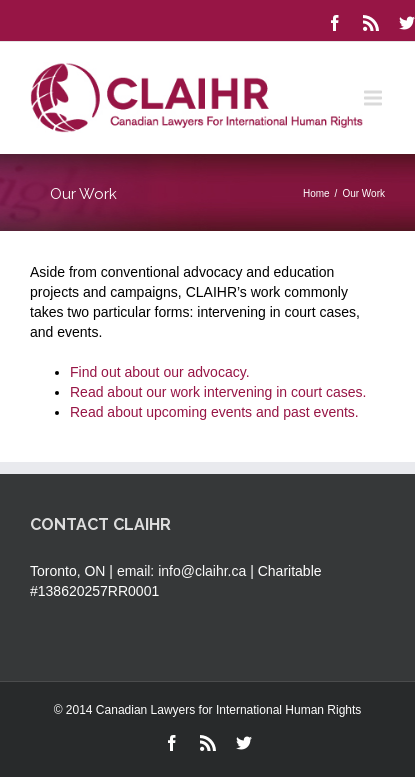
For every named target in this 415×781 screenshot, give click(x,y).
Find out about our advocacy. (160, 372)
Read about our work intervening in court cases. (218, 392)
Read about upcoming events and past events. (214, 412)
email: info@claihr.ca (181, 571)
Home (316, 193)
